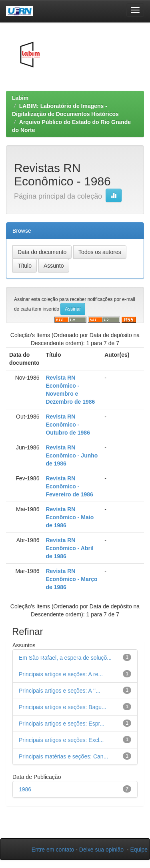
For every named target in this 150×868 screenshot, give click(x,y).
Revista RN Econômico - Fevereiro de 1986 (69, 486)
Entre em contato (53, 850)
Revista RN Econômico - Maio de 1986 (70, 517)
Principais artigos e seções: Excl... (61, 740)
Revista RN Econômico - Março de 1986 (71, 579)
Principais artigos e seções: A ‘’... (60, 691)
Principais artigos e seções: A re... (61, 674)
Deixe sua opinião (101, 850)
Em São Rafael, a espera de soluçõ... (65, 658)
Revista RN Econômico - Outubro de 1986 (68, 425)
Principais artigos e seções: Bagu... (63, 707)
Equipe (139, 850)
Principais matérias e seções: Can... (63, 756)
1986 (25, 789)
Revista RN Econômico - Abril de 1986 (69, 548)
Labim (20, 98)
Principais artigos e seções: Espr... (62, 724)
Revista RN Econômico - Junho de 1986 (72, 455)
